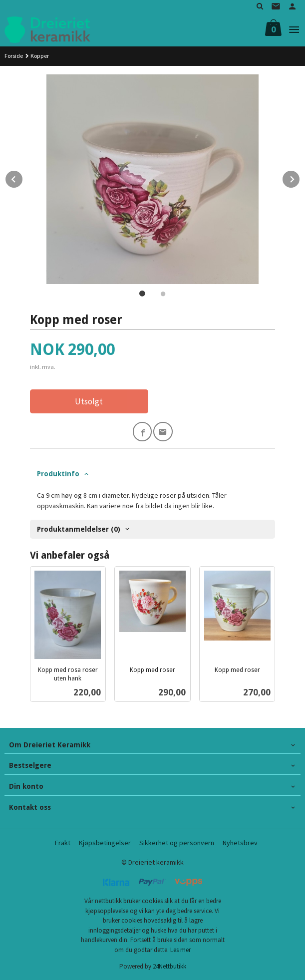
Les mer (180, 950)
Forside (14, 56)
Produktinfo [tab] (58, 474)
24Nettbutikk (169, 966)
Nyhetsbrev (240, 843)
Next (300, 178)
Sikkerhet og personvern (177, 843)
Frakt (63, 843)
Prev (23, 178)
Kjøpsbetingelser (105, 843)
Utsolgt (89, 401)
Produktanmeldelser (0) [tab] (79, 529)
